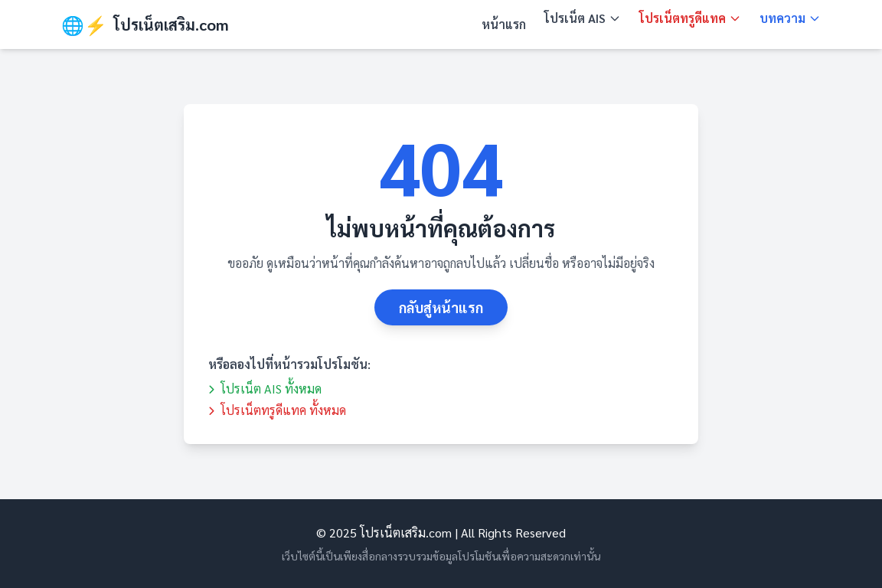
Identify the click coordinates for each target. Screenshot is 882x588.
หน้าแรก (504, 24)
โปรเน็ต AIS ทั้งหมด (265, 389)
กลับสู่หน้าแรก (441, 307)
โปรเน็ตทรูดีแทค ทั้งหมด (277, 410)
